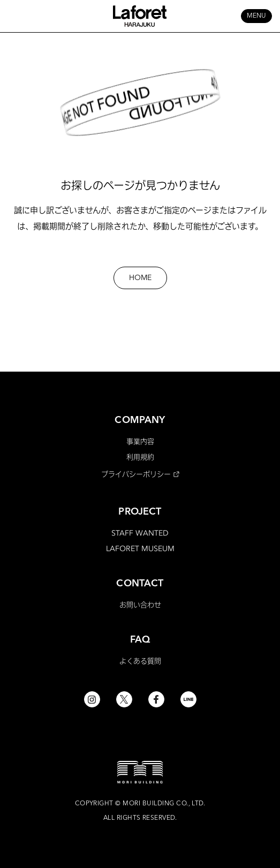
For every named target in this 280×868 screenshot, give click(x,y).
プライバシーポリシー (136, 474)
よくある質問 (140, 661)
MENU (256, 16)
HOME (140, 278)
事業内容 (140, 441)
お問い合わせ (140, 605)
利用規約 (140, 457)
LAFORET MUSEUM (140, 548)
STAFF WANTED (140, 533)
